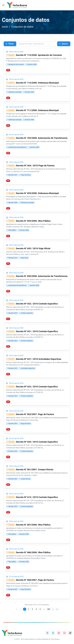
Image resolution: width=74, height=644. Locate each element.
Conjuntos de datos (22, 27)
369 (49, 609)
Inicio (5, 27)
